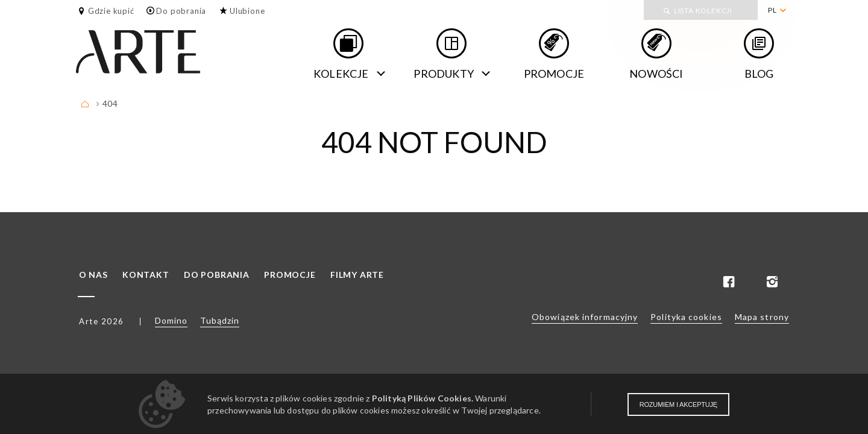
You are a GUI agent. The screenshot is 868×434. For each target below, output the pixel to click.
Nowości (656, 74)
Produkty (444, 74)
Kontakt (146, 275)
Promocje (554, 74)
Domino (171, 320)
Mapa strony (762, 317)
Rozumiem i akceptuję (678, 404)
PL (772, 10)
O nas (93, 275)
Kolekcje (341, 74)
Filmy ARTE (357, 275)
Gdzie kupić (111, 11)
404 (110, 103)
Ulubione (247, 11)
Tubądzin (220, 320)
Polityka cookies (686, 317)
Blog (759, 74)
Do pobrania (181, 11)
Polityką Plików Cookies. (423, 398)
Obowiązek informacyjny (585, 317)
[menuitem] (777, 10)
